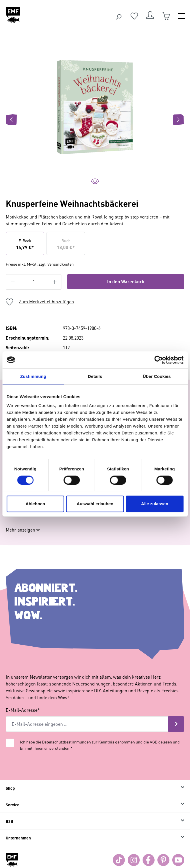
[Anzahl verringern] (13, 282)
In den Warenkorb (126, 281)
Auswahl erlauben (95, 504)
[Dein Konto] (150, 16)
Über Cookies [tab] (157, 376)
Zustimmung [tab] (33, 376)
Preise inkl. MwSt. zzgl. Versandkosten (40, 264)
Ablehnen (35, 504)
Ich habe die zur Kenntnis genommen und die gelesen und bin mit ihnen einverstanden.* (100, 739)
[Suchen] (119, 16)
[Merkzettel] (134, 16)
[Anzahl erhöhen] (55, 282)
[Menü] (181, 16)
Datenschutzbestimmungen (66, 736)
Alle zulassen (155, 504)
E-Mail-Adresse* (23, 704)
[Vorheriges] (11, 120)
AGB (154, 736)
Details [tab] (95, 376)
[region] (95, 120)
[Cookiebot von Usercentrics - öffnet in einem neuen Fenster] (158, 360)
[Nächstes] (178, 120)
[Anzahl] (34, 282)
